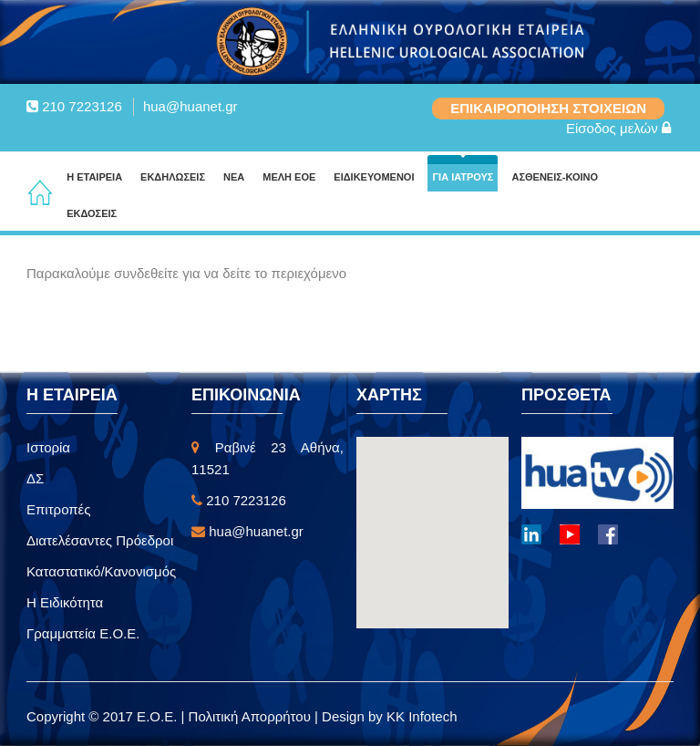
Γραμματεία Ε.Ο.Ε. (83, 633)
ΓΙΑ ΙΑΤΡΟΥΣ (463, 177)
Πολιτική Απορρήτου (252, 716)
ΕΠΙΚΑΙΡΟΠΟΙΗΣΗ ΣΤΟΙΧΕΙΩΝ (548, 108)
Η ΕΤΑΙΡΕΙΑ (94, 177)
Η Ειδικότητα (65, 602)
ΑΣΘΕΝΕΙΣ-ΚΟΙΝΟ (555, 177)
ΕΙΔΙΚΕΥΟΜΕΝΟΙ (374, 177)
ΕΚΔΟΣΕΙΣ (92, 213)
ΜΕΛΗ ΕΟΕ (289, 177)
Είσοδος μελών (618, 128)
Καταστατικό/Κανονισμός (101, 571)
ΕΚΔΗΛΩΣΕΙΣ (173, 177)
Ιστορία (48, 447)
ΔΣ (35, 478)
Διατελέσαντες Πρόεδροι (100, 540)
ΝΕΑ (234, 177)
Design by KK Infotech (389, 716)
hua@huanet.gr (190, 106)
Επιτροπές (59, 509)
